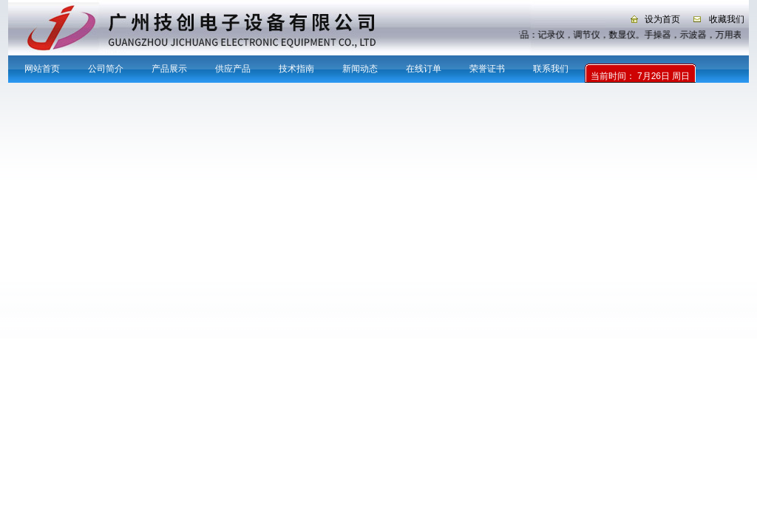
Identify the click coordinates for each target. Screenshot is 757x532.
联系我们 (551, 69)
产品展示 (169, 69)
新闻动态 (360, 69)
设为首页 (662, 19)
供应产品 (233, 69)
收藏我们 (727, 19)
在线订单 (424, 69)
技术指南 (296, 69)
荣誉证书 (487, 69)
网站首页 (42, 69)
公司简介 (106, 69)
